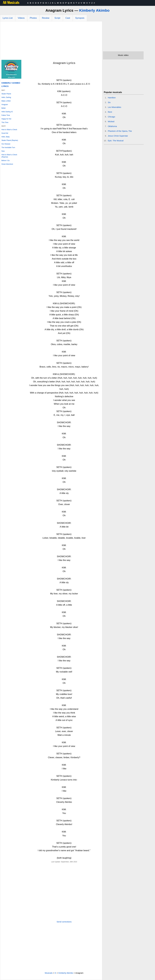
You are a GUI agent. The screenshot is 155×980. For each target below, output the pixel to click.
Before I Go (5, 161)
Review (46, 18)
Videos (21, 18)
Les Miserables (115, 107)
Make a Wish (6, 101)
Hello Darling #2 (7, 112)
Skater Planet (6, 94)
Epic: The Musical (116, 141)
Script (57, 18)
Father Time (6, 115)
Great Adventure (7, 164)
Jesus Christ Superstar (118, 136)
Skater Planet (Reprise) (10, 140)
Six (109, 102)
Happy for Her (6, 119)
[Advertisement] (51, 41)
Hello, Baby (5, 137)
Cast (68, 18)
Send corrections (64, 922)
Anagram (5, 105)
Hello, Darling (6, 97)
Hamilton (112, 98)
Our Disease (6, 144)
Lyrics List (8, 18)
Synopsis (80, 18)
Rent (110, 112)
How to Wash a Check (9, 130)
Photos (33, 18)
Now (3, 151)
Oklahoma (112, 126)
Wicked (111, 121)
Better (4, 108)
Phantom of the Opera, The (120, 131)
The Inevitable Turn (8, 148)
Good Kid (5, 133)
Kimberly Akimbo (94, 10)
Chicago (111, 117)
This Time (5, 122)
